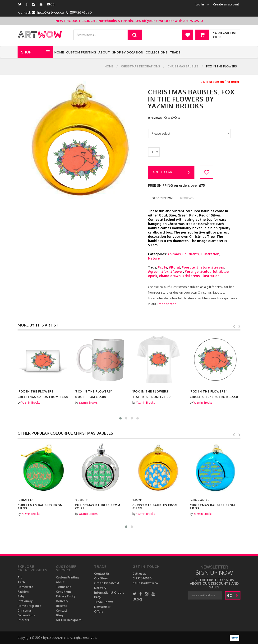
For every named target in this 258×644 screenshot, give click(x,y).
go (233, 595)
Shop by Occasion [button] (128, 52)
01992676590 (81, 12)
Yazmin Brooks (31, 403)
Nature (154, 258)
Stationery (25, 601)
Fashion (23, 592)
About (104, 52)
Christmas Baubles (183, 66)
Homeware (25, 587)
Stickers (23, 620)
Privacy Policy (66, 596)
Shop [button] (26, 52)
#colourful (209, 271)
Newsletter (102, 607)
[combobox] (189, 133)
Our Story (101, 578)
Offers (99, 611)
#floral (174, 267)
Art (20, 577)
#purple (188, 267)
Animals (174, 254)
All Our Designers (69, 620)
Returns (62, 606)
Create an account (226, 4)
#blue (224, 271)
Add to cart (171, 172)
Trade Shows (104, 602)
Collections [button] (157, 52)
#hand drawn (170, 276)
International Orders (109, 593)
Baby (21, 596)
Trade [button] (175, 52)
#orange (192, 271)
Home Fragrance (29, 606)
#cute (162, 267)
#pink (153, 276)
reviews (187, 198)
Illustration (210, 254)
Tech (21, 582)
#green (154, 271)
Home (59, 52)
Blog (51, 4)
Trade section (167, 304)
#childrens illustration (201, 276)
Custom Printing (81, 52)
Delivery (62, 601)
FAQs (98, 597)
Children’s (191, 254)
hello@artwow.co (51, 12)
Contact (62, 611)
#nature (203, 267)
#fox (165, 271)
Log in (200, 4)
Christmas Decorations (141, 66)
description (162, 198)
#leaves (218, 267)
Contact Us (102, 574)
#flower (177, 271)
